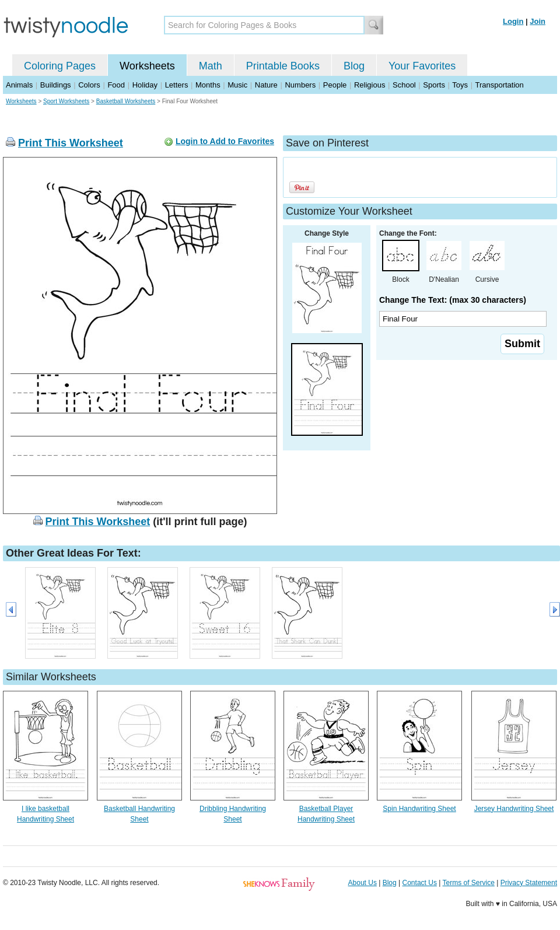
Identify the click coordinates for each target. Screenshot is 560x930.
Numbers (300, 85)
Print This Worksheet (71, 143)
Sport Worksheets (66, 101)
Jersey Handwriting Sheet (514, 809)
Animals (19, 85)
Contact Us (420, 883)
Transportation (499, 85)
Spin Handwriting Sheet (419, 809)
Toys (460, 85)
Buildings (56, 85)
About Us (363, 883)
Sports (434, 85)
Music (237, 85)
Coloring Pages (60, 66)
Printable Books (283, 66)
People (335, 85)
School (404, 85)
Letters (177, 85)
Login (513, 21)
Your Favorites (422, 66)
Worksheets (147, 66)
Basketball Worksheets (126, 101)
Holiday (145, 85)
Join (538, 21)
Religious (370, 85)
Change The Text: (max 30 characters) (453, 300)
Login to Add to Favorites (225, 141)
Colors (89, 85)
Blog (354, 66)
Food (116, 85)
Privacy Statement (529, 883)
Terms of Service (468, 883)
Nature (266, 85)
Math (211, 66)
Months (208, 85)
